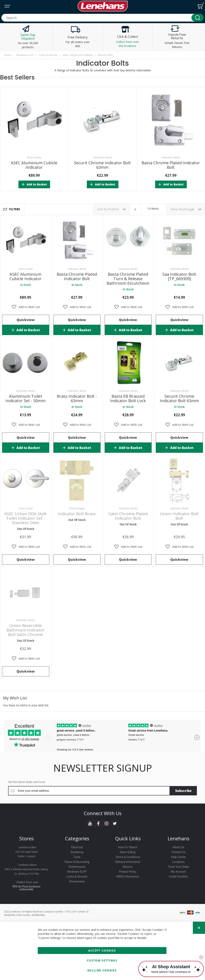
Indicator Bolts (103, 157)
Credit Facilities (178, 877)
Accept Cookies (102, 950)
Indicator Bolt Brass (77, 514)
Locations (178, 862)
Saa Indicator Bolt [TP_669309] (179, 276)
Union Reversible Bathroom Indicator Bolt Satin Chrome (25, 630)
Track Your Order (178, 867)
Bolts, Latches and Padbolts (78, 55)
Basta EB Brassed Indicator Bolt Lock (128, 398)
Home (8, 55)
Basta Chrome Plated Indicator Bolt (171, 165)
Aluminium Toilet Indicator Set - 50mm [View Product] (26, 363)
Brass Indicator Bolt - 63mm (77, 398)
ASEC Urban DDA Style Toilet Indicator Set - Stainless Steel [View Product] (26, 481)
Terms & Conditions (128, 857)
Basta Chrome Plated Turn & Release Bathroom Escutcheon (128, 279)
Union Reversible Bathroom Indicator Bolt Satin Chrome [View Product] (26, 592)
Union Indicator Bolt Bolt (179, 516)
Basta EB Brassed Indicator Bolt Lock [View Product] (128, 363)
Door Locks (34, 157)
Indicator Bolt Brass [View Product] (77, 481)
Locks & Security (48, 55)
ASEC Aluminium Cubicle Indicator (34, 165)
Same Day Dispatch (28, 37)
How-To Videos (128, 847)
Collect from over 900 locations (127, 44)
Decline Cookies (102, 970)
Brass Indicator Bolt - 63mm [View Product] (77, 363)
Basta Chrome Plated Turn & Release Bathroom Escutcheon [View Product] (128, 241)
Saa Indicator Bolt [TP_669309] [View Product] (179, 241)
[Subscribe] (183, 791)
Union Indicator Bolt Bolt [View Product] (179, 481)
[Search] (197, 18)
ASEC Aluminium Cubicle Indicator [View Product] (26, 241)
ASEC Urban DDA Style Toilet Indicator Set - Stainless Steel (25, 518)
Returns (128, 867)
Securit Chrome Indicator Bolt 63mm (102, 165)
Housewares (77, 881)
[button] (26, 307)
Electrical (77, 847)
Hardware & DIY (25, 55)
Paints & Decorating (77, 862)
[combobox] (102, 18)
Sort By (102, 209)
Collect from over (27, 882)
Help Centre (178, 857)
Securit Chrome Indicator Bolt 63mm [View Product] (179, 363)
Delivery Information (128, 862)
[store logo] (103, 6)
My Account (178, 872)
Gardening (77, 852)
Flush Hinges (77, 508)
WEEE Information (128, 877)
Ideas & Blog (128, 852)
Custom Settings (102, 960)
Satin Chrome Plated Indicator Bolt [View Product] (128, 481)
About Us (178, 847)
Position (114, 209)
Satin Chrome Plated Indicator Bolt (128, 516)
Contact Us (179, 852)
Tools (77, 857)
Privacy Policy (128, 872)
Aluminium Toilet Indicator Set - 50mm (25, 398)
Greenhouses (77, 867)
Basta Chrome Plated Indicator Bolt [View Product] (77, 241)
